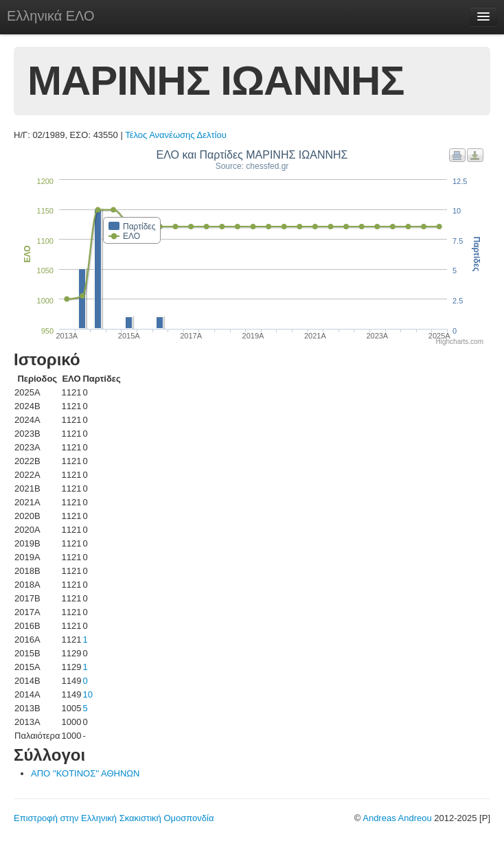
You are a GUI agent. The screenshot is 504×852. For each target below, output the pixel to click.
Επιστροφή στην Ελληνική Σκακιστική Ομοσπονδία (114, 818)
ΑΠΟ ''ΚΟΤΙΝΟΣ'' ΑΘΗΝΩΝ (85, 773)
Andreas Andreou (397, 818)
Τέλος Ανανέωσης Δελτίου (176, 135)
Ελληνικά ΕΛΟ (51, 16)
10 (87, 694)
